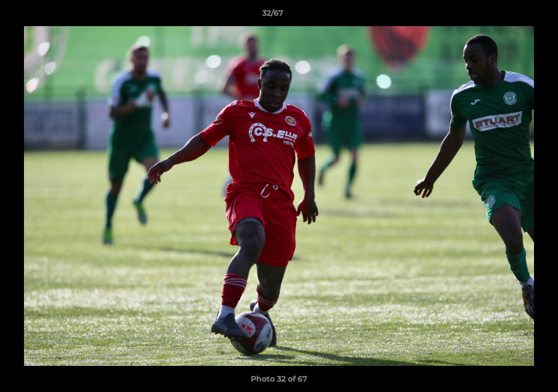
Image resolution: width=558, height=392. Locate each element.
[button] (512, 16)
